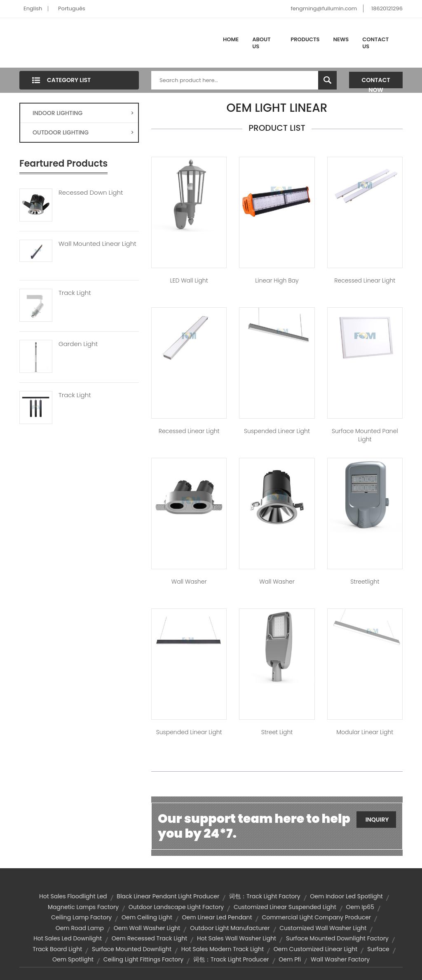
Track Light (75, 293)
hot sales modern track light (223, 949)
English (33, 8)
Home (231, 39)
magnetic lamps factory (83, 907)
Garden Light (78, 344)
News (341, 39)
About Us (261, 43)
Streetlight (365, 582)
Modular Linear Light (365, 732)
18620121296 (387, 8)
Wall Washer (189, 582)
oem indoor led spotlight (346, 896)
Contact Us (375, 43)
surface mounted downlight (132, 949)
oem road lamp (80, 928)
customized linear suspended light (285, 907)
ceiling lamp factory (81, 917)
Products (305, 39)
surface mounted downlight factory (337, 938)
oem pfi (290, 959)
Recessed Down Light (91, 193)
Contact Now (376, 82)
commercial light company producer (316, 917)
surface (378, 949)
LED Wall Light (189, 280)
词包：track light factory (265, 896)
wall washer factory (340, 959)
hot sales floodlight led (73, 896)
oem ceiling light (147, 917)
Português (72, 8)
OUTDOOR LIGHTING (83, 132)
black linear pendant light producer (168, 896)
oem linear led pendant (217, 917)
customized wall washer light (323, 928)
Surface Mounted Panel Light (365, 435)
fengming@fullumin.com (324, 8)
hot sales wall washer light (237, 938)
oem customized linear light (316, 949)
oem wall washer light (147, 928)
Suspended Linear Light (277, 431)
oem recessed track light (149, 938)
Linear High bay (277, 280)
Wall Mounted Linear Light (97, 244)
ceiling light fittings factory (144, 959)
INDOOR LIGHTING (83, 113)
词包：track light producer (231, 959)
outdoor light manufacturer (230, 928)
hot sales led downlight (68, 938)
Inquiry (377, 820)
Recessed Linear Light (365, 280)
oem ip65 (360, 907)
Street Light (277, 732)
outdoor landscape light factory (176, 907)
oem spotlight (73, 959)
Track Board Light (57, 949)
